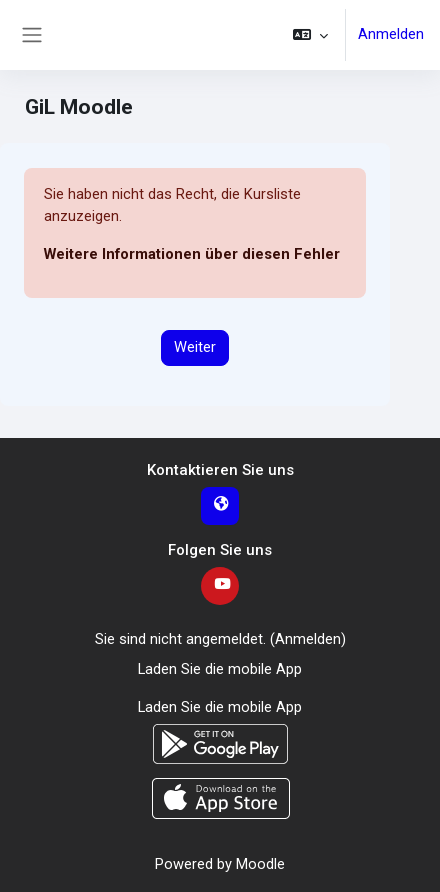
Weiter (195, 347)
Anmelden (391, 34)
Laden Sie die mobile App (220, 669)
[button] (310, 35)
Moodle (260, 864)
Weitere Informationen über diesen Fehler (192, 254)
